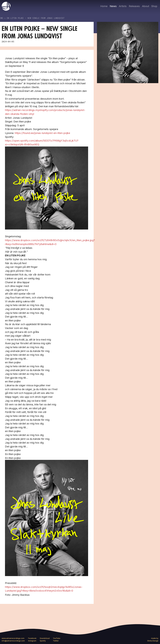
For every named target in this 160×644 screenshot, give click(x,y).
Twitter (56, 641)
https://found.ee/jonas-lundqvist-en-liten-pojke (42, 133)
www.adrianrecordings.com (13, 638)
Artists (123, 6)
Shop (154, 6)
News (113, 6)
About (146, 6)
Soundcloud (45, 638)
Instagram (32, 641)
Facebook (32, 638)
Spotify (43, 641)
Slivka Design (153, 641)
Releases (134, 6)
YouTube (57, 638)
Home (104, 6)
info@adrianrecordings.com (13, 641)
